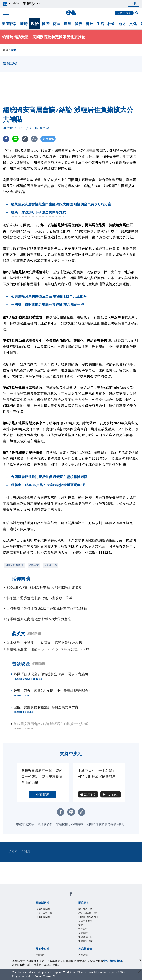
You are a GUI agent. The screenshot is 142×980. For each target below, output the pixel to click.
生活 (100, 24)
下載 (134, 4)
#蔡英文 (34, 565)
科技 (89, 24)
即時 (24, 24)
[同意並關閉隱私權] (140, 960)
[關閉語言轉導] (140, 972)
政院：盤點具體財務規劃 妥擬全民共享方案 (46, 707)
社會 (111, 24)
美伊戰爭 (9, 24)
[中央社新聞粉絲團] (71, 895)
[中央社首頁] (71, 13)
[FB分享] (6, 139)
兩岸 (57, 24)
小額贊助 (43, 794)
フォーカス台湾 (48, 915)
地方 (122, 24)
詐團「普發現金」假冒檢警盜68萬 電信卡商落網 (51, 674)
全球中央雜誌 (89, 929)
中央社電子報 (89, 949)
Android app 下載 (92, 915)
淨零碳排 (85, 939)
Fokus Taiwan (47, 919)
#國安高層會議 (15, 565)
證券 (78, 24)
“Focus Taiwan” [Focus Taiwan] (44, 976)
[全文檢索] (137, 13)
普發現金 (21, 664)
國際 (46, 24)
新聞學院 (85, 944)
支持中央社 (124, 13)
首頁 (5, 50)
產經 (68, 24)
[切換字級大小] (34, 139)
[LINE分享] (15, 139)
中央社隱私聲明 (113, 961)
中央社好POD (89, 954)
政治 (35, 24)
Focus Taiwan (47, 910)
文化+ (83, 934)
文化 (133, 24)
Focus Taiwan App (89, 922)
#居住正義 (51, 565)
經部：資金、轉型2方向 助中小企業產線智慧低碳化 (52, 691)
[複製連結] (25, 139)
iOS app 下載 (89, 910)
